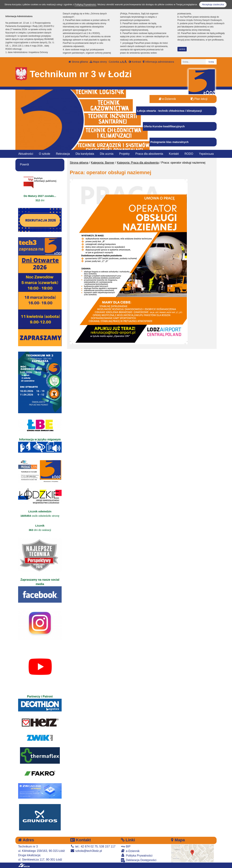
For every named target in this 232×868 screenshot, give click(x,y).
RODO (189, 154)
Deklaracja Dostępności (139, 860)
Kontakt (174, 154)
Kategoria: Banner (103, 163)
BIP (126, 846)
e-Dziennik (167, 99)
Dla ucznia (107, 154)
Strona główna (78, 62)
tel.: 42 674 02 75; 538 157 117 (93, 846)
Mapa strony (98, 62)
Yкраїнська (206, 154)
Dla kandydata (85, 154)
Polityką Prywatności (85, 4)
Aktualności (26, 154)
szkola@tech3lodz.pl (86, 851)
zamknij (182, 49)
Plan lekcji (199, 99)
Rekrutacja (63, 154)
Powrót (24, 164)
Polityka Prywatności (137, 855)
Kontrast (135, 62)
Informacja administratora (158, 62)
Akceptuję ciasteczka (213, 4)
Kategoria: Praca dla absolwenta (138, 163)
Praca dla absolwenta (149, 154)
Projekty (124, 154)
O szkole (45, 154)
